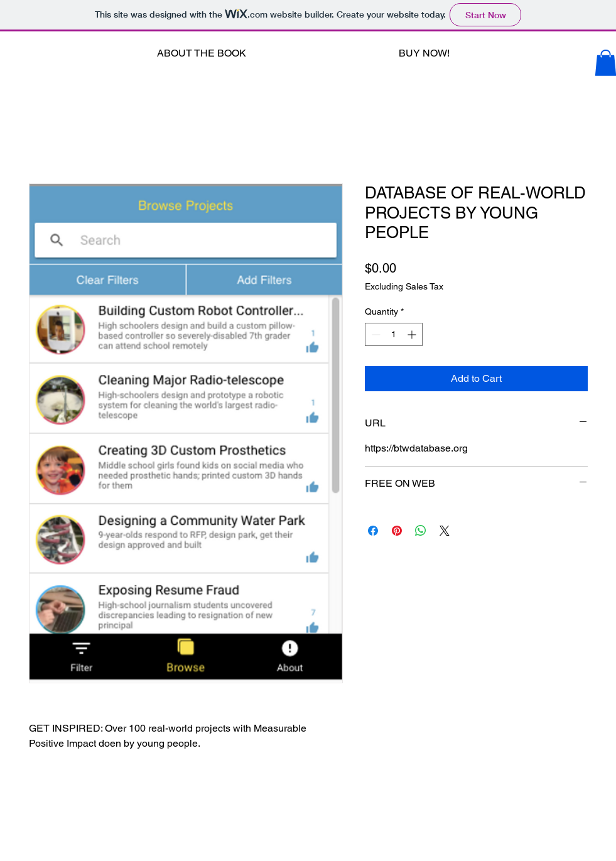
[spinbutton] (394, 334)
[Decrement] (375, 334)
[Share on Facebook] (373, 531)
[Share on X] (445, 531)
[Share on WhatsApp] (421, 531)
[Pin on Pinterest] (397, 531)
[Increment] (413, 334)
